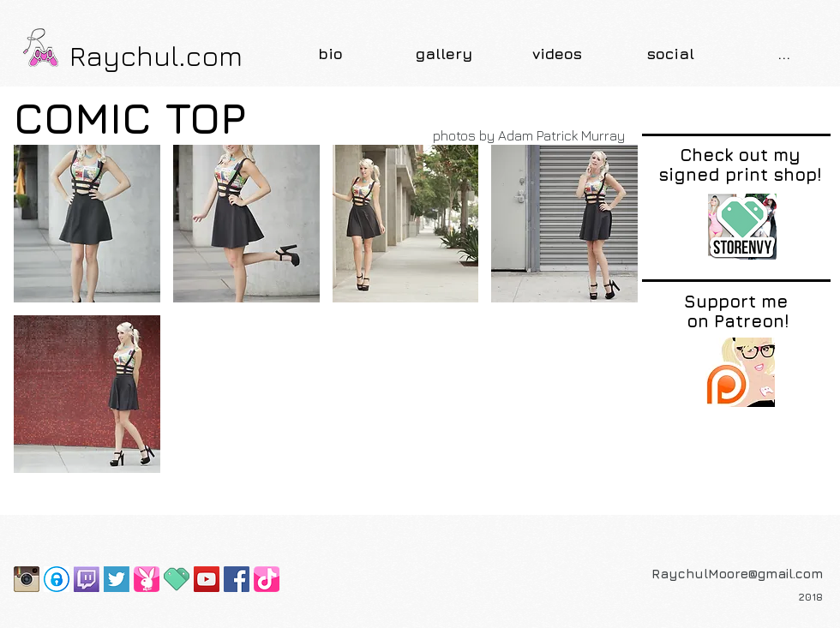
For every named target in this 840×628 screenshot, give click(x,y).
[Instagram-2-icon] (27, 579)
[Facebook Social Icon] (237, 579)
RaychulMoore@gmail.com (737, 574)
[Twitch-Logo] (87, 579)
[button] (444, 54)
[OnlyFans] (57, 579)
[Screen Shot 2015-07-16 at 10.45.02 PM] (117, 579)
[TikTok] (267, 579)
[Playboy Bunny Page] (147, 579)
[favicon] (177, 579)
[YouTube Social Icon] (207, 579)
